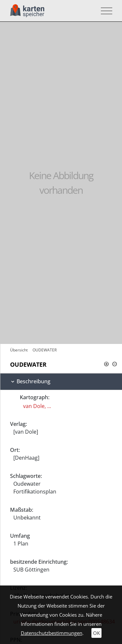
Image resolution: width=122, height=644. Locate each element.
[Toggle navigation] (105, 11)
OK (96, 633)
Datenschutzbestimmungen (52, 633)
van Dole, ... (37, 406)
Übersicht (19, 350)
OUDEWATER (45, 350)
